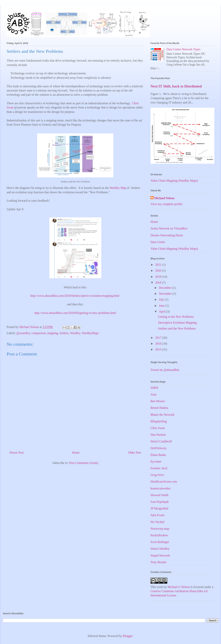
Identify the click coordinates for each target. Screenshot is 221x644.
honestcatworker (161, 488)
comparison (39, 333)
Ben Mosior (158, 401)
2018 (159, 283)
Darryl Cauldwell (161, 441)
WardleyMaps (90, 333)
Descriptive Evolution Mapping (177, 323)
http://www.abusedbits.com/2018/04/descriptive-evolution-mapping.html (75, 296)
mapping (53, 333)
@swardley (23, 333)
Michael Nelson (164, 198)
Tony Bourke (159, 562)
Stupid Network (160, 555)
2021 (159, 265)
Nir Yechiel (157, 522)
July (162, 300)
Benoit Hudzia (159, 408)
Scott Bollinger (160, 542)
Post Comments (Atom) (84, 463)
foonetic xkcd (159, 468)
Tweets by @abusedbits (165, 370)
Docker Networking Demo (167, 235)
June (162, 306)
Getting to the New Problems (176, 317)
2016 (159, 344)
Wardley (75, 333)
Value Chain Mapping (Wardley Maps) (174, 181)
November (166, 294)
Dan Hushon (158, 435)
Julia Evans (157, 515)
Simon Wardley (160, 549)
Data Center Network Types (183, 49)
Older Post (135, 453)
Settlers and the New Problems (177, 328)
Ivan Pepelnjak (160, 502)
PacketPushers (159, 535)
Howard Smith (159, 495)
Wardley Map (118, 188)
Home (76, 453)
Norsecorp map (160, 529)
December (166, 288)
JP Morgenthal (159, 508)
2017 (159, 338)
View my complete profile (166, 204)
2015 (159, 349)
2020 (159, 271)
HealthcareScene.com (164, 482)
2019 (159, 277)
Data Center (158, 242)
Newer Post (17, 453)
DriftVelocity (159, 448)
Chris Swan (158, 428)
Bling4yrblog (159, 421)
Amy (154, 394)
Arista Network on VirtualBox (169, 228)
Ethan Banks (158, 455)
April (163, 312)
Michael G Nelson (179, 587)
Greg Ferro (157, 475)
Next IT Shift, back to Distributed (176, 86)
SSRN (154, 388)
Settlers (64, 333)
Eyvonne (156, 462)
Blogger (128, 636)
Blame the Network (162, 415)
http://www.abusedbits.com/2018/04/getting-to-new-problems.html (75, 313)
